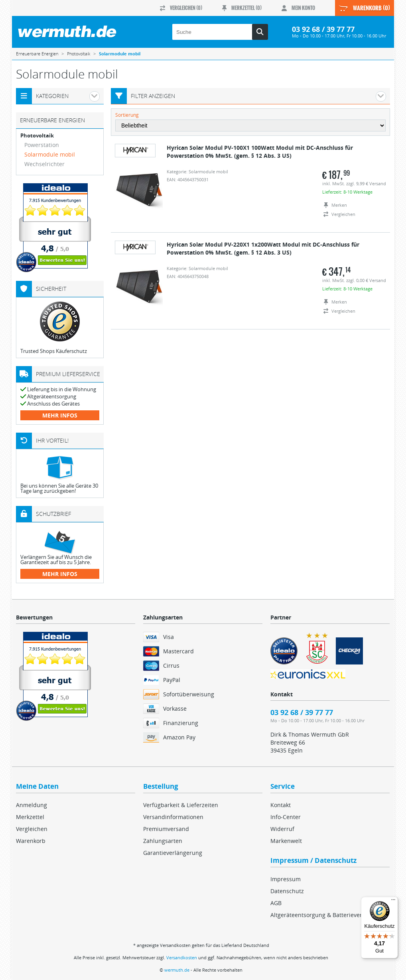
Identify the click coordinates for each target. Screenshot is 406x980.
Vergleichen (32, 829)
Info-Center (286, 817)
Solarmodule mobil (50, 154)
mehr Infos (60, 415)
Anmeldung (32, 805)
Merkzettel (30, 817)
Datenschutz (287, 891)
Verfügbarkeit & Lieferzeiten (181, 805)
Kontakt (281, 805)
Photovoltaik (37, 136)
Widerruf (282, 829)
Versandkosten (182, 957)
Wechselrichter (44, 164)
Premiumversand (166, 829)
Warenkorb (31, 841)
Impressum (286, 879)
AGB (276, 903)
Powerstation (42, 145)
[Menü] (393, 902)
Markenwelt (286, 841)
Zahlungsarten (163, 841)
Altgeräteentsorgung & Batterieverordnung (328, 915)
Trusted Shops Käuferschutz (54, 351)
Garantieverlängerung (173, 853)
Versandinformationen (173, 817)
